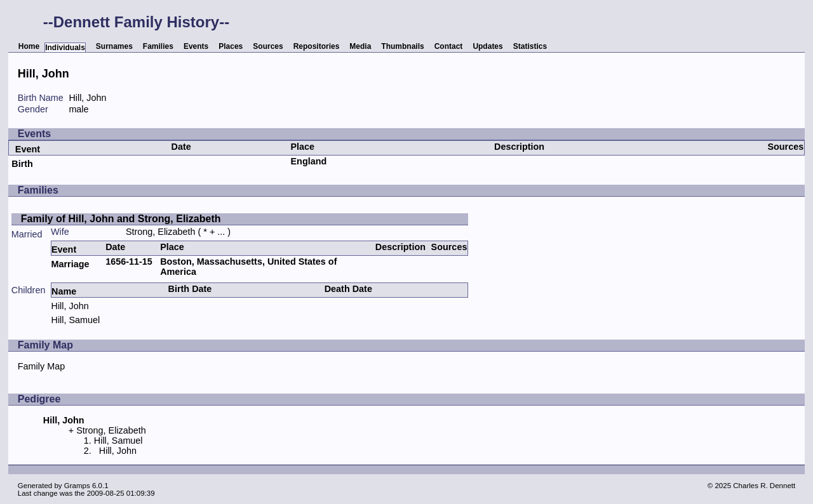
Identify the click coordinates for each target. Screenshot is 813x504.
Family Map (41, 366)
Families (158, 46)
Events (196, 46)
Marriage (70, 264)
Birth (22, 164)
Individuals (65, 48)
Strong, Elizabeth (161, 232)
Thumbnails (402, 46)
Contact (449, 46)
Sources (268, 46)
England (309, 161)
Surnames (114, 46)
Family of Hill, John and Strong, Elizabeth (121, 219)
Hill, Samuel (75, 320)
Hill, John (70, 306)
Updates (487, 46)
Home (29, 46)
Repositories (317, 46)
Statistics (530, 46)
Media (360, 46)
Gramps (77, 486)
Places (231, 46)
